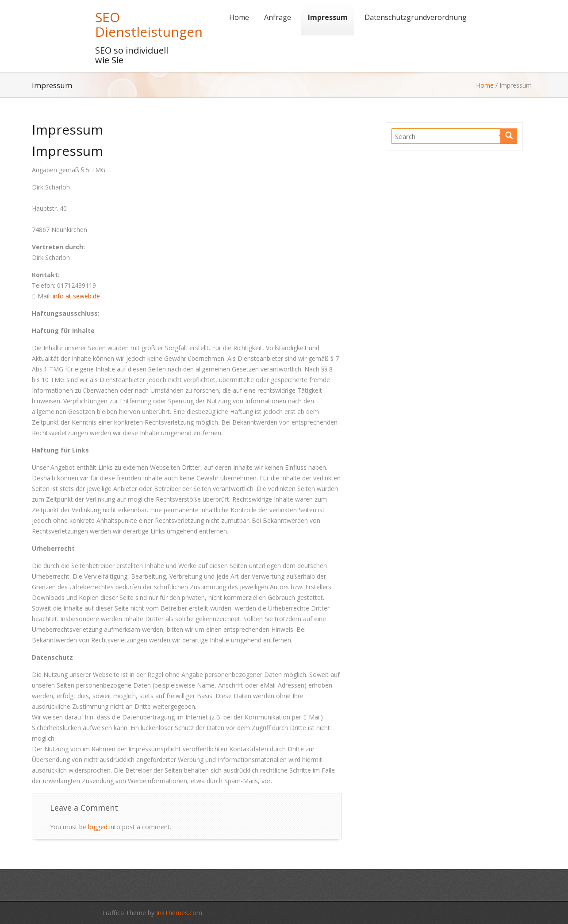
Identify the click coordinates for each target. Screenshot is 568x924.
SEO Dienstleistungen (149, 24)
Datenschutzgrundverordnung (416, 17)
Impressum (328, 17)
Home (239, 17)
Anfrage (278, 17)
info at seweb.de (76, 296)
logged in (101, 827)
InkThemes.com (179, 913)
